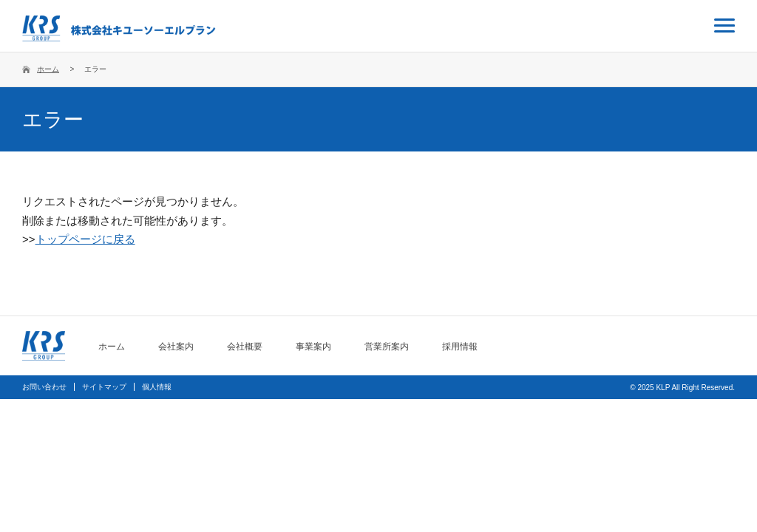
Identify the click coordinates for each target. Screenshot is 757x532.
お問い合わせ (44, 387)
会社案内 (176, 347)
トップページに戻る (85, 239)
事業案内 (313, 347)
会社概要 (245, 347)
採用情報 (460, 347)
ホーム (48, 69)
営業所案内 (387, 347)
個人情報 (157, 387)
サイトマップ (104, 387)
